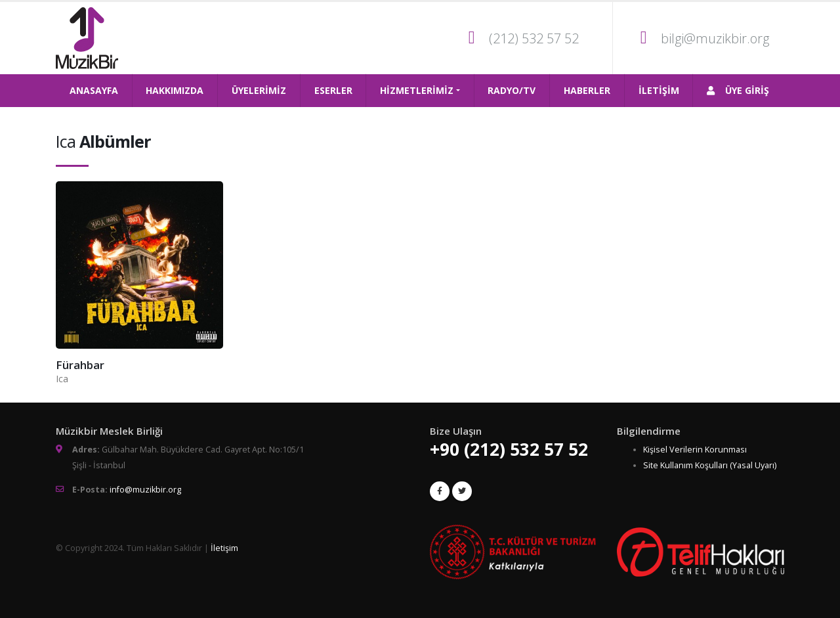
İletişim (224, 548)
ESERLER (333, 90)
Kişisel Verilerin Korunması (695, 450)
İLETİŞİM (659, 90)
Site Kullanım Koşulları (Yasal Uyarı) (710, 465)
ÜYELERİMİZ (259, 90)
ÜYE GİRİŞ (738, 90)
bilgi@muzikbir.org (715, 38)
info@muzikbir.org (145, 490)
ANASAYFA (94, 90)
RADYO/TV (512, 90)
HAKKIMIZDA (175, 90)
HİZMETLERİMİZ (417, 90)
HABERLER (587, 90)
